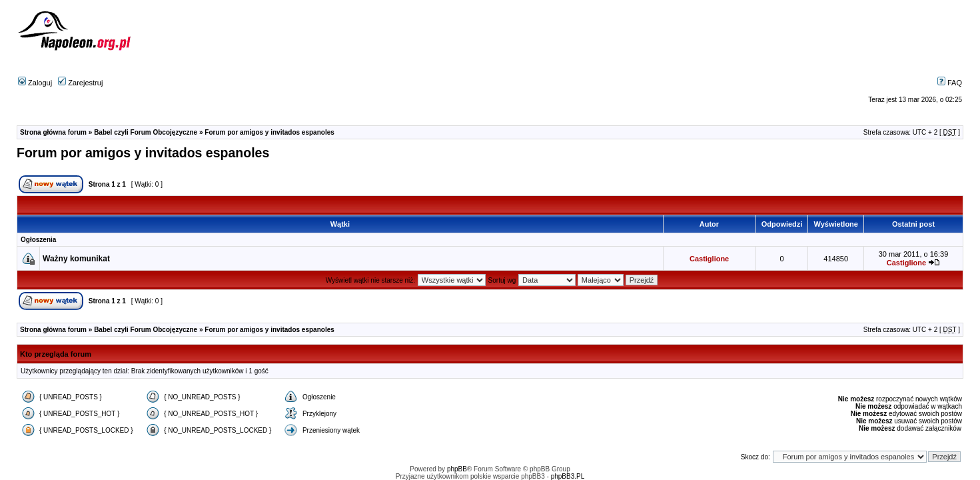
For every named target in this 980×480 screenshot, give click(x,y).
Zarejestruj (80, 83)
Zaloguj (35, 83)
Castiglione (709, 259)
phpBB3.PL (568, 476)
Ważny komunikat (76, 259)
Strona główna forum (53, 132)
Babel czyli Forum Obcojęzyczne (146, 132)
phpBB (457, 469)
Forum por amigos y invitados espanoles (269, 132)
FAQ (950, 83)
